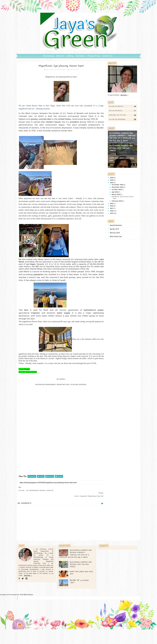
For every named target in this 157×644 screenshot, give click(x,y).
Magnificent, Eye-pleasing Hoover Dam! (118, 201)
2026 (108, 181)
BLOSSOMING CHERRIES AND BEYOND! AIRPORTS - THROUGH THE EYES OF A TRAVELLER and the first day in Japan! (117, 142)
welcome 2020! (110, 236)
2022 (108, 210)
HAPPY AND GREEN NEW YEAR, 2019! (117, 163)
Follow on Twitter (118, 110)
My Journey (49, 59)
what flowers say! (111, 240)
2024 (108, 186)
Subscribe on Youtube (118, 119)
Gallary (70, 59)
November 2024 (113, 191)
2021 (108, 212)
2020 (108, 214)
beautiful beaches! (112, 229)
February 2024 (113, 205)
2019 (108, 217)
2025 (108, 184)
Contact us (107, 59)
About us (60, 59)
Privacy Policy (94, 59)
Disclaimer (80, 59)
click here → (120, 99)
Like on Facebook (118, 114)
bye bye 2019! (110, 233)
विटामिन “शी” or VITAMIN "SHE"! (82, 597)
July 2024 (111, 196)
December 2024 (113, 188)
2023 (108, 207)
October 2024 (113, 193)
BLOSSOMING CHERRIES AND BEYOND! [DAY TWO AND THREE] (117, 152)
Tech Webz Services (26, 610)
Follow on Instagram (118, 123)
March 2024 (112, 198)
